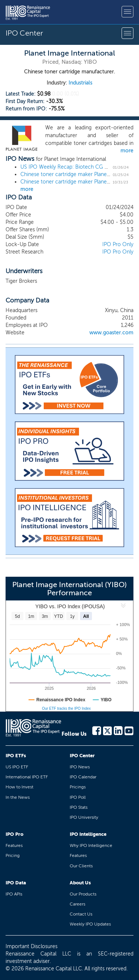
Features (14, 845)
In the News (18, 797)
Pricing (13, 855)
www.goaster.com (111, 333)
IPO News (80, 767)
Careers (77, 904)
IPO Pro (14, 834)
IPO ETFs (16, 756)
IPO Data (16, 883)
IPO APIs (14, 894)
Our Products (83, 894)
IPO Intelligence (88, 834)
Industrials (80, 83)
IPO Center (82, 756)
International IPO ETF (27, 777)
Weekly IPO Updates (90, 924)
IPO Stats (79, 807)
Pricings (78, 787)
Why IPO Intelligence (91, 845)
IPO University (84, 817)
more (127, 151)
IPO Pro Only (118, 244)
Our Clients (81, 866)
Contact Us (81, 914)
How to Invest (19, 787)
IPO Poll (78, 797)
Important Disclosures (32, 946)
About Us (80, 883)
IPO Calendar (83, 777)
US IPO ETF (17, 767)
